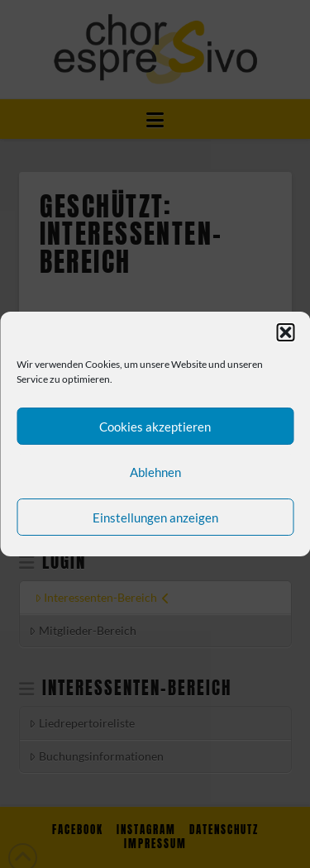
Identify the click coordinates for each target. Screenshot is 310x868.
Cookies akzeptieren (155, 427)
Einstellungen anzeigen (155, 517)
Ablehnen (155, 472)
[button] (285, 332)
